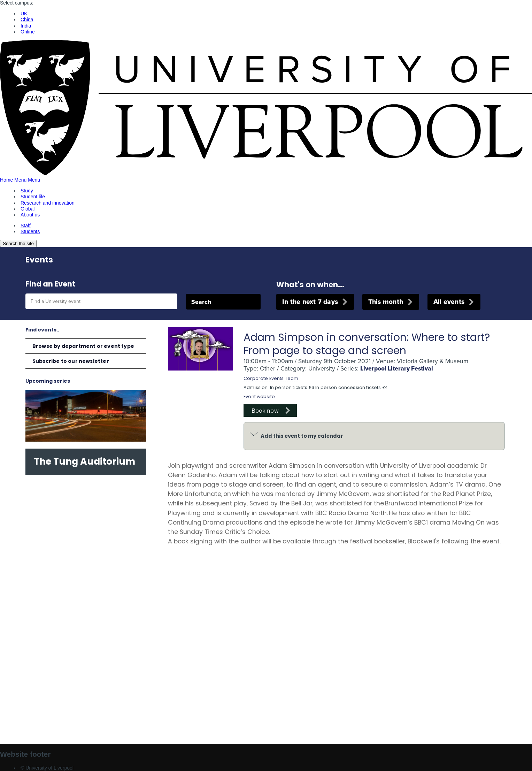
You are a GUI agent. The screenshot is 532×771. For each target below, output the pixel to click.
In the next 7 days (310, 302)
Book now (265, 410)
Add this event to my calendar (302, 436)
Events (39, 260)
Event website (259, 396)
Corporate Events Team (271, 378)
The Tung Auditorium (84, 461)
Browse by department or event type (83, 346)
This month (386, 302)
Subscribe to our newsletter (71, 361)
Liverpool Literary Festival (397, 368)
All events (449, 302)
